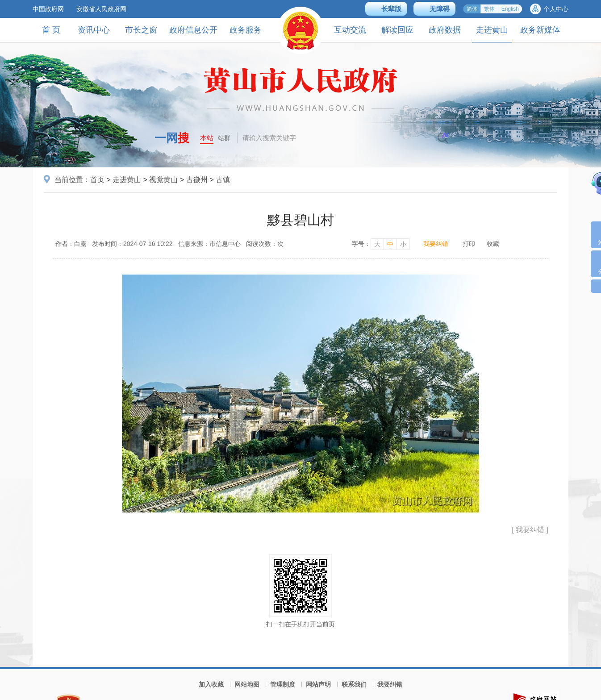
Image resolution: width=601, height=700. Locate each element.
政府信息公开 (193, 30)
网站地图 (247, 684)
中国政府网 (48, 9)
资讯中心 (94, 30)
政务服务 (246, 30)
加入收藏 (211, 684)
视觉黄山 (163, 180)
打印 (469, 244)
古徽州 (197, 180)
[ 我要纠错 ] (530, 530)
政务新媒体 (540, 30)
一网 (172, 138)
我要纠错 (436, 244)
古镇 (223, 180)
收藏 (493, 244)
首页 (97, 180)
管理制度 (283, 684)
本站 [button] (207, 138)
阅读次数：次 (265, 244)
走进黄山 (492, 34)
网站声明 (318, 684)
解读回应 (397, 30)
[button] (386, 9)
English (510, 9)
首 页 (51, 30)
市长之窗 (141, 30)
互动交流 (350, 30)
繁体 (489, 9)
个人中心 (556, 9)
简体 (472, 9)
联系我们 (354, 684)
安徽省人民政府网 (101, 9)
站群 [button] (224, 138)
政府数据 (445, 30)
